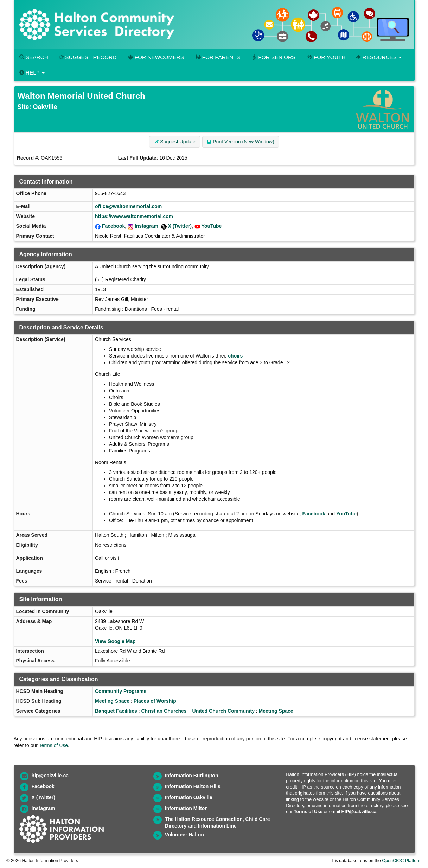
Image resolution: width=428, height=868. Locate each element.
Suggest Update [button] (174, 142)
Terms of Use (53, 745)
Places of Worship (155, 701)
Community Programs (121, 691)
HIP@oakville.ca (359, 812)
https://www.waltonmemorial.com (134, 216)
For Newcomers (155, 57)
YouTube (212, 226)
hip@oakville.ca (50, 776)
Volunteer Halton (184, 835)
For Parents (217, 57)
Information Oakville (189, 797)
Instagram (146, 226)
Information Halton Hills (193, 786)
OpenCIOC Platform (402, 861)
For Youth (326, 57)
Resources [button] (379, 57)
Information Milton (186, 808)
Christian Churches (164, 711)
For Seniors (273, 57)
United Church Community (223, 711)
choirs (235, 356)
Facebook (113, 226)
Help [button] (32, 73)
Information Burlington (192, 776)
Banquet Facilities (116, 711)
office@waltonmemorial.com (128, 206)
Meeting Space (112, 701)
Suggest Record (88, 57)
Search (34, 57)
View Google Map (115, 641)
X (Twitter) (180, 226)
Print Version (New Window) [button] (240, 142)
